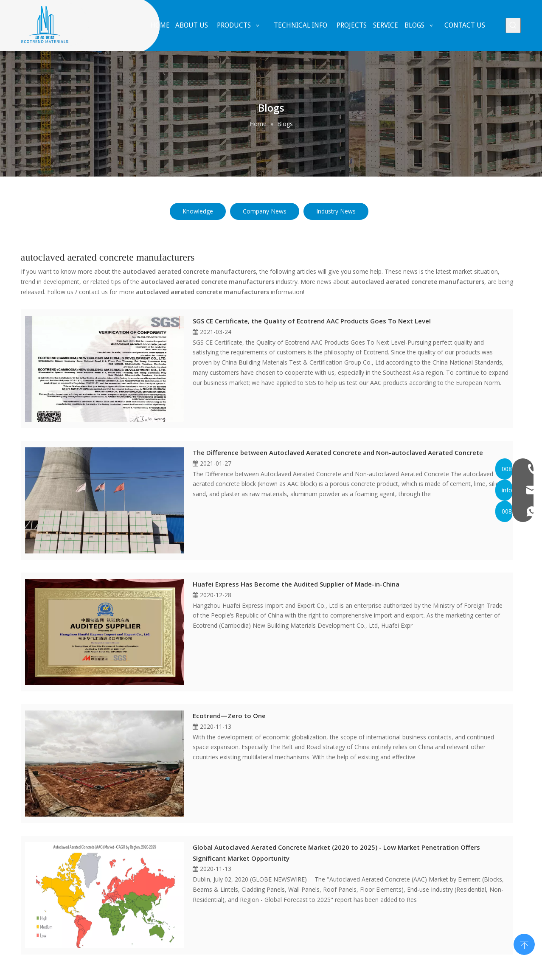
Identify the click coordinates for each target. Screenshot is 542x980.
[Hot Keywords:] (513, 25)
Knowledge (198, 211)
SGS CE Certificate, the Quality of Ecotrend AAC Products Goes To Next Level (312, 321)
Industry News (336, 211)
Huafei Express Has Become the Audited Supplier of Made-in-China (296, 584)
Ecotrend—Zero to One (229, 716)
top (524, 943)
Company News (265, 211)
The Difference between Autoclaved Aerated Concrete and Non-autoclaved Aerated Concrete (338, 452)
